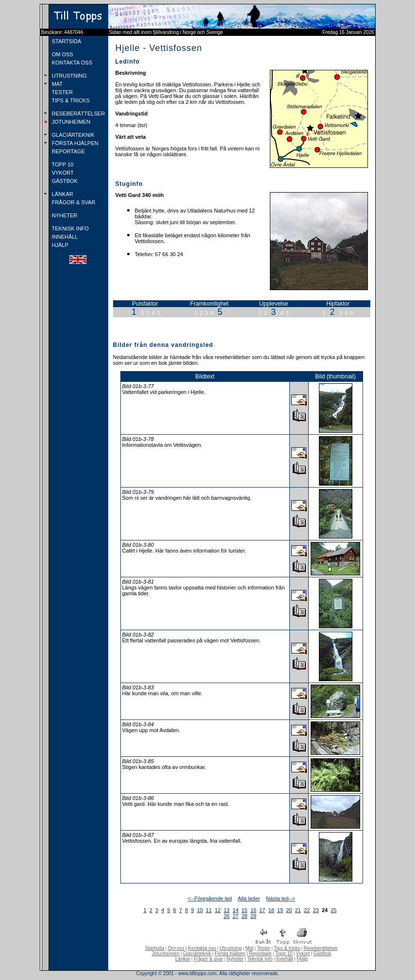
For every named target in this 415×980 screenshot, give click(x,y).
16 (253, 910)
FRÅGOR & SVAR (73, 202)
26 (227, 916)
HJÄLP (59, 245)
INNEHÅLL (64, 237)
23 (316, 910)
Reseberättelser (321, 948)
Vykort (303, 954)
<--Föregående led (210, 898)
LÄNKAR (62, 194)
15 (245, 910)
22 (307, 910)
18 (271, 910)
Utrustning (231, 948)
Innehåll (285, 959)
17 (262, 910)
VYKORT (62, 173)
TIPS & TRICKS (70, 100)
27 (235, 916)
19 (280, 910)
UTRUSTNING (69, 76)
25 (333, 910)
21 (298, 910)
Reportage (260, 954)
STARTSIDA (66, 41)
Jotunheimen (165, 954)
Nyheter (235, 959)
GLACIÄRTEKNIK (73, 135)
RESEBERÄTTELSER (78, 114)
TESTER (62, 92)
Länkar (183, 959)
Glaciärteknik (197, 954)
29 (253, 916)
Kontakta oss (202, 948)
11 (209, 910)
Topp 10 (284, 954)
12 (217, 910)
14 (235, 910)
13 (227, 910)
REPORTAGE (68, 151)
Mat (250, 948)
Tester (264, 948)
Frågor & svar (208, 959)
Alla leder (249, 898)
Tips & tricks (287, 948)
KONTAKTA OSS (71, 63)
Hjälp (302, 959)
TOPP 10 (62, 164)
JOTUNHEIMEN (71, 122)
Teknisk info (260, 959)
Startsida (155, 948)
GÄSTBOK (64, 181)
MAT (57, 84)
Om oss (176, 948)
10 (200, 910)
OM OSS (62, 54)
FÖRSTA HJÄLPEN (75, 143)
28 (245, 916)
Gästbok (322, 954)
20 (289, 910)
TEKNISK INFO (70, 229)
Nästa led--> (281, 898)
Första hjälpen (230, 954)
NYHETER (64, 215)
